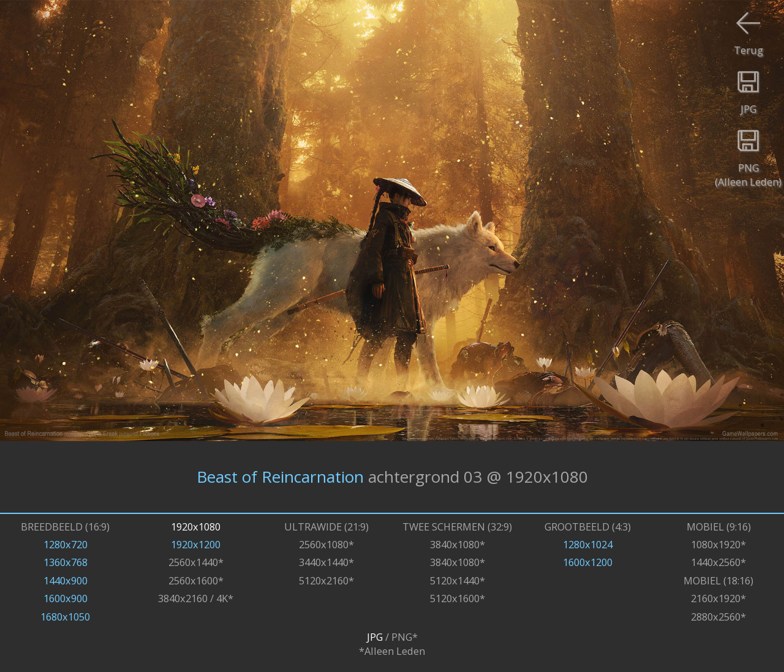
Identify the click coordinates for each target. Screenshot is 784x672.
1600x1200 (588, 562)
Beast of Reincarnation (280, 477)
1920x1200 (196, 544)
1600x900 (66, 598)
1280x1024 (588, 544)
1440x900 (66, 580)
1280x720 (66, 544)
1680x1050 (65, 617)
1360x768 (66, 562)
